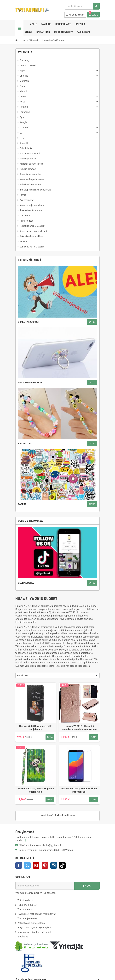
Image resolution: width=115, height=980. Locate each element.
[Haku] (82, 6)
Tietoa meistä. (25, 909)
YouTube (36, 865)
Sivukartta (23, 937)
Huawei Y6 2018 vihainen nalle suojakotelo (36, 728)
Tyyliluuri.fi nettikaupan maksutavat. (37, 914)
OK (87, 886)
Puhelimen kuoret (27, 905)
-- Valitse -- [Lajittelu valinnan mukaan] (22, 675)
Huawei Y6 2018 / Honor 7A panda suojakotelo (36, 790)
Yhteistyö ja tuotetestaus (31, 923)
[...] (24, 840)
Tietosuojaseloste (27, 918)
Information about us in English (34, 932)
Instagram (54, 865)
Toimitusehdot (25, 900)
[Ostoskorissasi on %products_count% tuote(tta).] (93, 15)
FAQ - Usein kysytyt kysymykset (35, 928)
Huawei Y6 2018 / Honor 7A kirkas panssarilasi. (79, 790)
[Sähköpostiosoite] (45, 886)
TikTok (62, 865)
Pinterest (45, 865)
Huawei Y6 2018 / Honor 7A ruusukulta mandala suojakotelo (79, 728)
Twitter (27, 865)
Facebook (19, 865)
